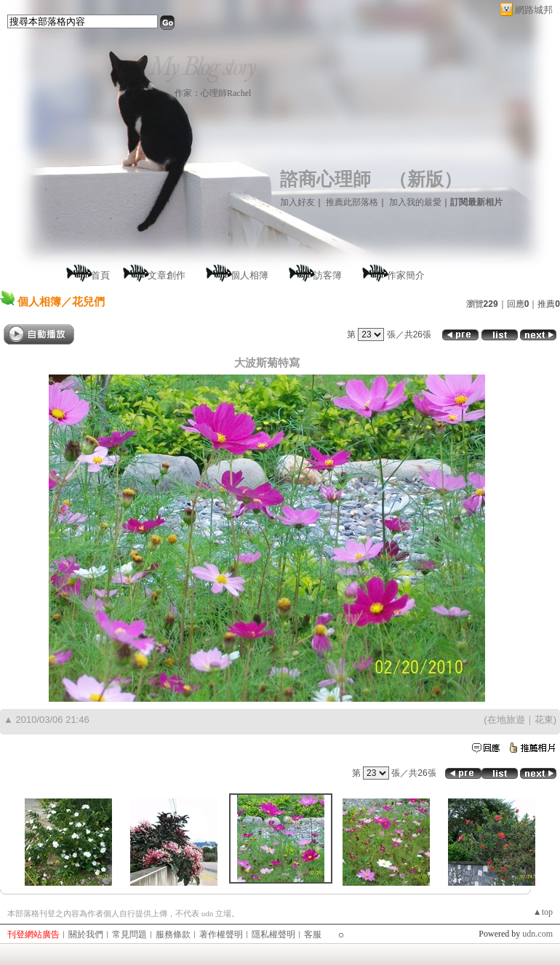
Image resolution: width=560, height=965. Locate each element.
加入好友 (297, 202)
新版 (425, 179)
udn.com (537, 934)
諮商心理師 (325, 179)
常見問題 (129, 934)
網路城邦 (534, 10)
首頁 (100, 275)
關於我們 (86, 934)
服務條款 (173, 934)
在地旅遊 (506, 720)
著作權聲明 (221, 934)
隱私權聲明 (273, 934)
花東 (544, 720)
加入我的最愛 (415, 202)
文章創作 (167, 275)
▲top (543, 912)
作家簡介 (406, 275)
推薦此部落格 (352, 202)
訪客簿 (328, 275)
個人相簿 (249, 275)
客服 (313, 934)
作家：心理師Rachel (213, 93)
